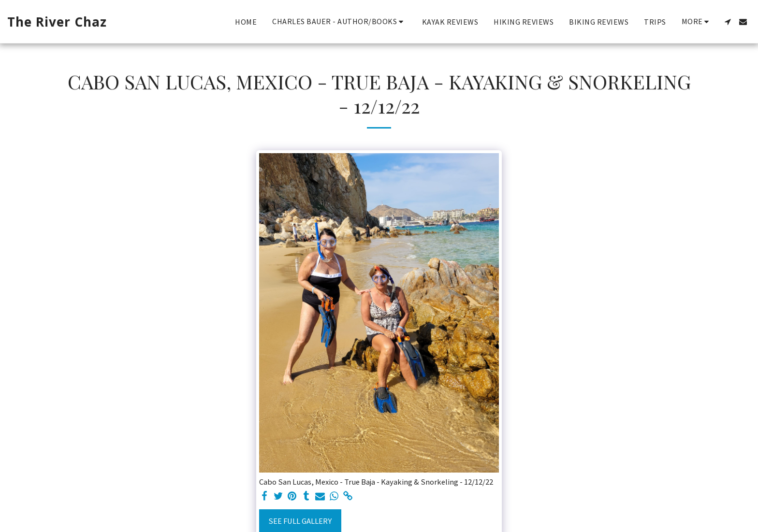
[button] (339, 22)
